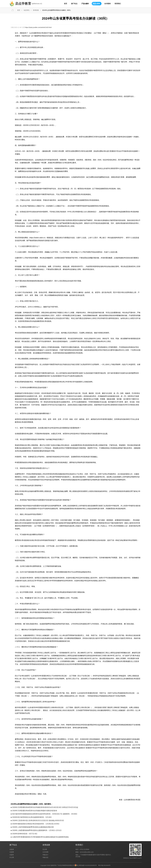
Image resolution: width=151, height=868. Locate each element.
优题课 (12, 849)
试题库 (12, 855)
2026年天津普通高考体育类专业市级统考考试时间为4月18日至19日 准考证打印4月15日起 (45, 807)
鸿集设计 (45, 855)
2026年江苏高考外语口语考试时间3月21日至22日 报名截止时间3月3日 (38, 820)
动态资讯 (27, 10)
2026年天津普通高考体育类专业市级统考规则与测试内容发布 (35, 811)
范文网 (45, 849)
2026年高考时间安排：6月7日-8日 (25, 834)
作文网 (12, 857)
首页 (66, 4)
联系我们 (118, 4)
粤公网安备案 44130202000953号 (87, 865)
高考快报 (36, 10)
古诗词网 (45, 852)
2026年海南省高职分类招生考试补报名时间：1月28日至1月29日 (36, 824)
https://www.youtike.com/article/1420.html (38, 27)
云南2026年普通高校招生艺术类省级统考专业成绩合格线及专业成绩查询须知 (40, 837)
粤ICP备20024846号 (104, 865)
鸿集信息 (45, 857)
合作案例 (107, 4)
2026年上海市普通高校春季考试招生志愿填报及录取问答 (33, 827)
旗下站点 (74, 4)
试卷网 (12, 852)
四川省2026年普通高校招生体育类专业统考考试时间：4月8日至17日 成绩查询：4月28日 (45, 814)
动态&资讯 (97, 4)
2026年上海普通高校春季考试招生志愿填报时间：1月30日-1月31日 (37, 830)
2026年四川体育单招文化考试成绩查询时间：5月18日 (32, 817)
